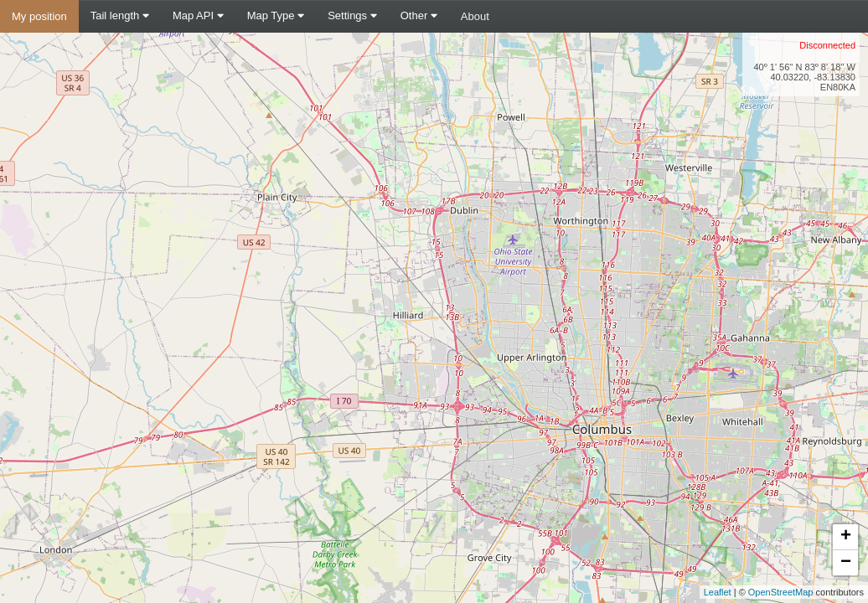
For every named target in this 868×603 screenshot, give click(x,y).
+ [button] (846, 537)
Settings (352, 15)
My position (39, 16)
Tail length (120, 15)
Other (419, 15)
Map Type (276, 15)
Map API (198, 15)
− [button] (846, 563)
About (475, 16)
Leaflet (718, 592)
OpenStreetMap (781, 592)
